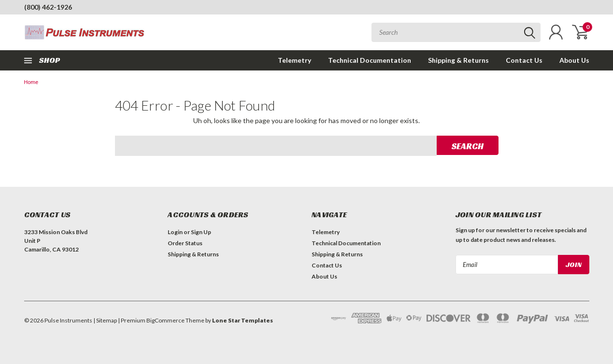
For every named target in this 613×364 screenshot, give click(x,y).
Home (31, 82)
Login (175, 232)
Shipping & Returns (458, 60)
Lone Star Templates (242, 320)
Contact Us (524, 60)
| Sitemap (105, 320)
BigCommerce (165, 320)
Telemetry (294, 60)
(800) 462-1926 (48, 7)
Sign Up (201, 232)
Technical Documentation (370, 60)
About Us (574, 60)
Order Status (185, 243)
